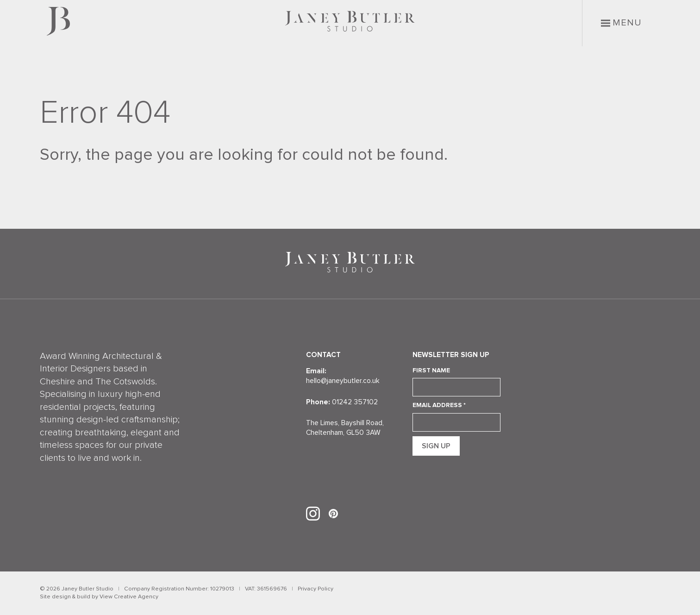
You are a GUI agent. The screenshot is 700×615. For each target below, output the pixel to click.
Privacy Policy (316, 589)
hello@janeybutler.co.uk (343, 381)
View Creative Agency (129, 597)
